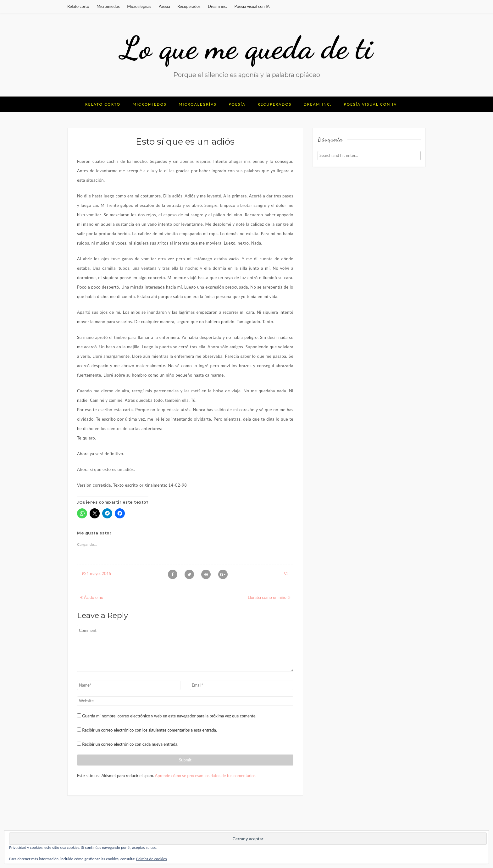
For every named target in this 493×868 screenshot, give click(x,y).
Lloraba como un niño (267, 597)
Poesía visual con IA (252, 6)
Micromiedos (108, 6)
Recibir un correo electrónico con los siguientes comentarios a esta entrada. (150, 730)
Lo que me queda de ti (246, 48)
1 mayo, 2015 (97, 573)
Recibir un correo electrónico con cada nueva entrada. (130, 744)
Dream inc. (217, 6)
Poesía (164, 6)
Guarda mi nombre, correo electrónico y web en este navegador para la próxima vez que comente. (169, 716)
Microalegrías (139, 6)
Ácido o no (94, 597)
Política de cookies (151, 859)
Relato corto (78, 6)
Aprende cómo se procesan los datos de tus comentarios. (206, 776)
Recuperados (189, 6)
